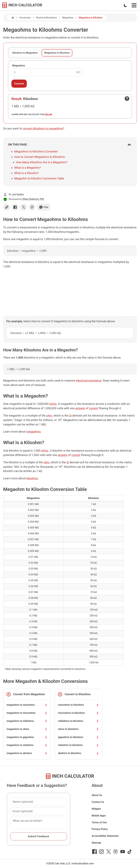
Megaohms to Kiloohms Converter (36, 151)
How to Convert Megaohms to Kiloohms (40, 157)
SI (70, 416)
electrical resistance (89, 381)
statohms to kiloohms (78, 745)
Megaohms (68, 18)
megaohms (33, 432)
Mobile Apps (99, 816)
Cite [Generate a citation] (44, 207)
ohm (49, 416)
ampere (80, 408)
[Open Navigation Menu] (134, 5)
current (94, 408)
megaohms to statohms (27, 745)
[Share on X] (24, 207)
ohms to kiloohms (78, 729)
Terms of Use (99, 822)
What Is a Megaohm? (28, 168)
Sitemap (96, 843)
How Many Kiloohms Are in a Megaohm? (42, 162)
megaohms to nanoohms (27, 705)
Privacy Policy (100, 829)
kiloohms (32, 478)
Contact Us (98, 802)
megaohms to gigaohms (27, 737)
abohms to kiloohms (78, 753)
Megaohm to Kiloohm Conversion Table (39, 178)
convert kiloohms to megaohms (43, 128)
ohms (53, 404)
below (49, 114)
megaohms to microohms (27, 713)
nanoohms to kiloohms (78, 705)
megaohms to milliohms (27, 721)
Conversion (25, 18)
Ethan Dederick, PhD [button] (33, 199)
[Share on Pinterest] (32, 207)
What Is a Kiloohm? (26, 173)
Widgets (96, 809)
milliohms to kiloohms (78, 721)
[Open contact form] (127, 99)
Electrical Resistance (47, 18)
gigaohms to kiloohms (78, 737)
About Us (97, 795)
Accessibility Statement (105, 836)
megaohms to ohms (27, 729)
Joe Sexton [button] (18, 194)
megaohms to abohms (27, 753)
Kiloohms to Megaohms (25, 53)
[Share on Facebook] (15, 207)
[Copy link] (7, 207)
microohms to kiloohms (78, 713)
